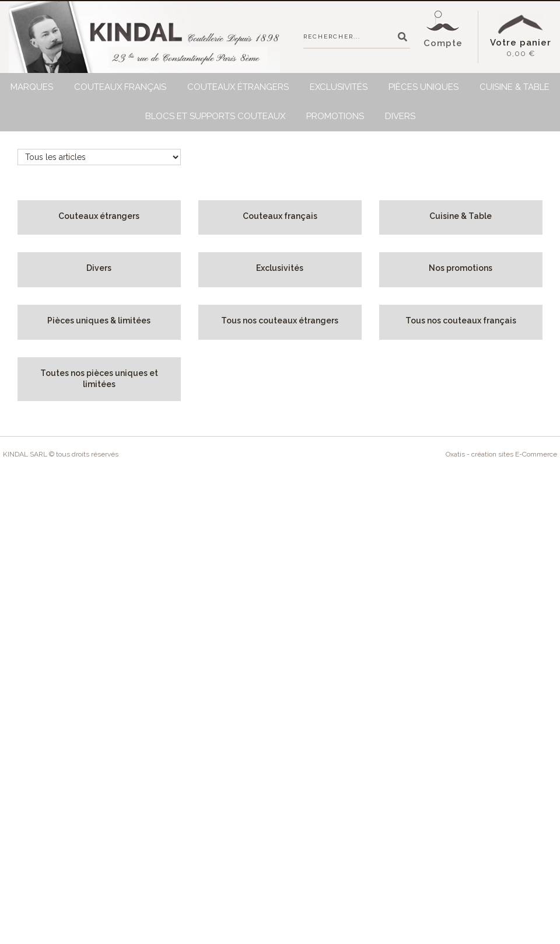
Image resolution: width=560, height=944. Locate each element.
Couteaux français (120, 87)
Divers (400, 116)
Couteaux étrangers (238, 87)
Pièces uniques (423, 87)
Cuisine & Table (514, 87)
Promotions (335, 116)
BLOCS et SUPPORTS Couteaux (215, 116)
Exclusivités (339, 87)
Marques (32, 87)
